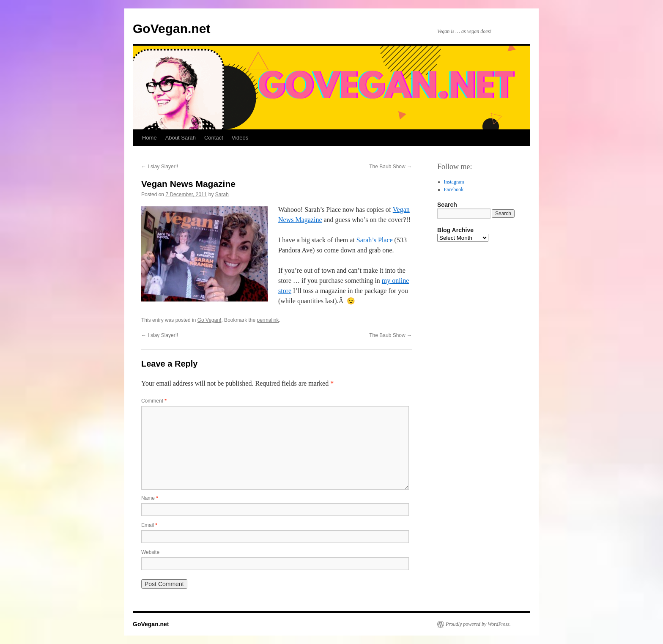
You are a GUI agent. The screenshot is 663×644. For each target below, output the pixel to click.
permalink (268, 320)
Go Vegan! (210, 320)
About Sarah (181, 138)
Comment (154, 401)
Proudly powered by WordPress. (478, 624)
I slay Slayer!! (160, 167)
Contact (214, 138)
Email (149, 525)
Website (150, 552)
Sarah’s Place (375, 240)
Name (150, 498)
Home (149, 138)
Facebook (454, 189)
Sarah (222, 195)
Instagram (454, 182)
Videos (240, 138)
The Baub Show (390, 167)
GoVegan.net (171, 29)
